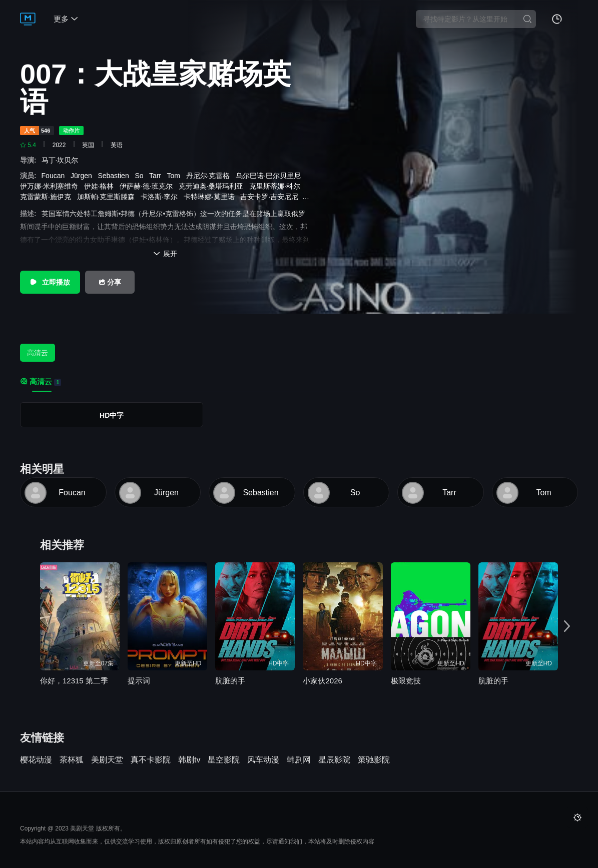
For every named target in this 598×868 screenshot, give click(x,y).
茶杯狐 (72, 760)
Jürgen (83, 176)
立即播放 (50, 282)
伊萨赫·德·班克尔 (148, 186)
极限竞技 (406, 681)
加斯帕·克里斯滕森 (108, 197)
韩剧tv (189, 760)
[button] (567, 627)
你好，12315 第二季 (74, 681)
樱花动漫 (36, 760)
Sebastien (115, 176)
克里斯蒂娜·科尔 (277, 186)
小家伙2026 (322, 681)
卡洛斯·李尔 (161, 197)
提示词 (139, 681)
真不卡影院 (151, 760)
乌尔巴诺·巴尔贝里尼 (270, 176)
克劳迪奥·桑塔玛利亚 (213, 186)
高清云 (38, 353)
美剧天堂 (107, 760)
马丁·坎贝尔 (62, 160)
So (141, 176)
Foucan (55, 176)
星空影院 (224, 760)
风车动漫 (263, 760)
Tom (175, 176)
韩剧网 (299, 760)
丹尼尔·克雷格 (210, 176)
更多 (66, 19)
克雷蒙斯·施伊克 (48, 197)
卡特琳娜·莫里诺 (211, 197)
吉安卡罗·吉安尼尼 (271, 197)
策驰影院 (374, 760)
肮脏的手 (230, 681)
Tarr (157, 176)
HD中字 (112, 415)
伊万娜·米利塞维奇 (51, 186)
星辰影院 (334, 760)
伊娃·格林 (101, 186)
